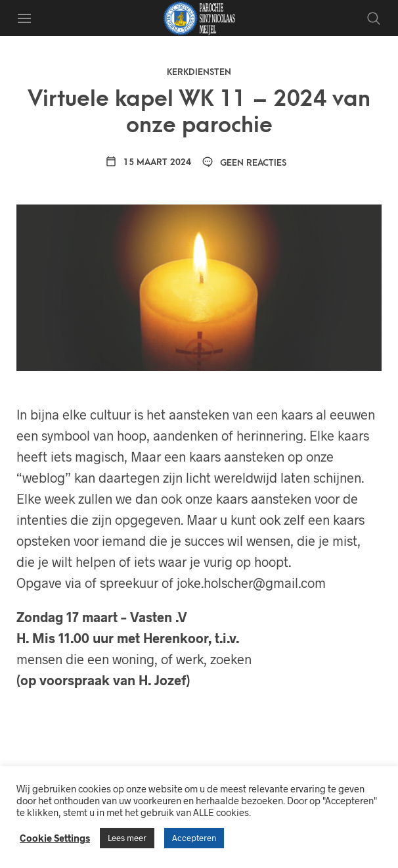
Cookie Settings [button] (55, 838)
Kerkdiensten (199, 72)
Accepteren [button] (194, 838)
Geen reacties (244, 163)
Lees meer (127, 838)
